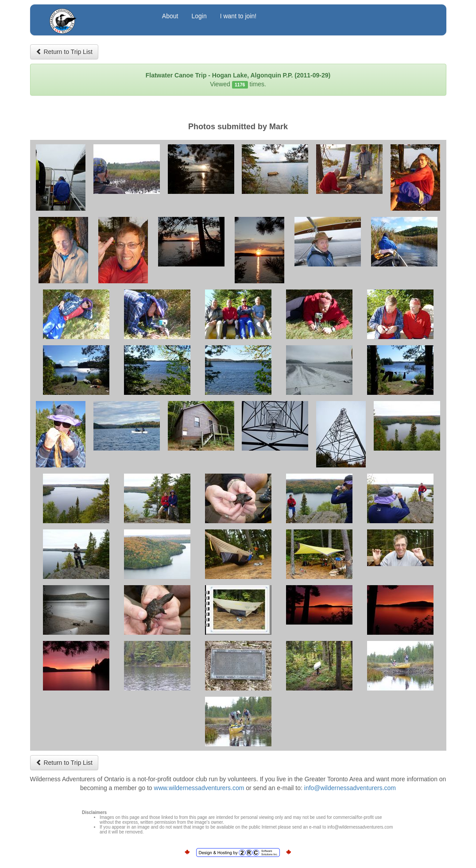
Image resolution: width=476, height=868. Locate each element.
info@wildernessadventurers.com (350, 788)
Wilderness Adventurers (97, 17)
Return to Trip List (64, 52)
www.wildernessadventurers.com (199, 788)
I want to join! (238, 16)
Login (199, 16)
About (170, 16)
